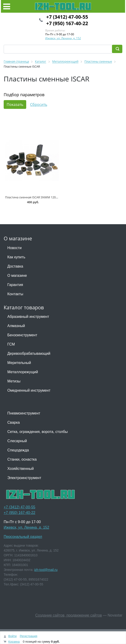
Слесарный (17, 441)
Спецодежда (18, 450)
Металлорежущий (23, 372)
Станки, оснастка (22, 459)
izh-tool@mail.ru (46, 570)
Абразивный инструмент (28, 317)
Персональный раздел (23, 537)
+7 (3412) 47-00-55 (67, 17)
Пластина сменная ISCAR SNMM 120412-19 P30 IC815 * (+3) (46, 197)
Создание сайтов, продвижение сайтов (69, 615)
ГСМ (11, 344)
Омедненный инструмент (29, 390)
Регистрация (29, 636)
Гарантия (15, 285)
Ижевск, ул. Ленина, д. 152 (63, 38)
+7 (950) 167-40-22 (67, 23)
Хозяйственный (21, 469)
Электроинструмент (24, 478)
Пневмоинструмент (24, 413)
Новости (14, 248)
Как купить (16, 257)
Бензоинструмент (22, 335)
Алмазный (16, 326)
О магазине (17, 276)
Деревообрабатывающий (29, 353)
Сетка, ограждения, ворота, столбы (37, 432)
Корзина (14, 642)
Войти (12, 636)
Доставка (15, 266)
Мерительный (19, 363)
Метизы (14, 381)
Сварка (14, 422)
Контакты (15, 294)
